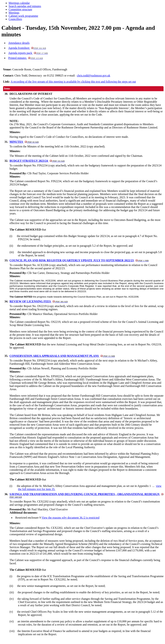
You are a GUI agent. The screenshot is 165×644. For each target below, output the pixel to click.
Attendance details (19, 43)
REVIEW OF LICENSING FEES (39, 301)
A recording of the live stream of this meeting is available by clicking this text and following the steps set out (73, 82)
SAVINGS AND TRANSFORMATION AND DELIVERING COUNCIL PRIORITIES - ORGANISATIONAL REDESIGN (86, 495)
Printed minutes (26, 58)
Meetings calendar (19, 3)
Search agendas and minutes (25, 6)
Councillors (15, 19)
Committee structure (20, 9)
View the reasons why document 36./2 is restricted (70, 518)
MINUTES (24, 142)
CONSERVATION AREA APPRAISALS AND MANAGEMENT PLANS (62, 356)
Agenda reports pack (28, 53)
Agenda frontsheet (27, 48)
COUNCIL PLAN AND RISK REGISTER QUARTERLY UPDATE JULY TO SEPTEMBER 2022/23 (79, 260)
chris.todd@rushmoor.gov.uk (94, 76)
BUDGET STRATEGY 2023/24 (37, 161)
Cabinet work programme (23, 16)
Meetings (14, 13)
